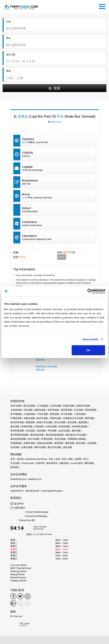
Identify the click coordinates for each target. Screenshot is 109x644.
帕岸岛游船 (42, 418)
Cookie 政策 (77, 463)
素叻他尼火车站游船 (76, 435)
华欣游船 (28, 410)
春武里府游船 (17, 422)
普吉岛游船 (60, 422)
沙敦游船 (39, 426)
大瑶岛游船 (42, 414)
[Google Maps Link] (13, 603)
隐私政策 (64, 463)
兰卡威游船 (42, 406)
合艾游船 (79, 410)
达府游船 (15, 447)
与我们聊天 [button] (18, 508)
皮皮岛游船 (64, 431)
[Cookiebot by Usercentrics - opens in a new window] (90, 291)
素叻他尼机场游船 (55, 435)
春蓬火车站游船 (45, 422)
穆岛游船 (76, 431)
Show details (90, 339)
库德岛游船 (56, 418)
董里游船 (70, 443)
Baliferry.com (35, 479)
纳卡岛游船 (34, 439)
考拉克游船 (60, 439)
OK (88, 350)
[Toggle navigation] (103, 6)
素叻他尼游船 (37, 435)
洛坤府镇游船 (17, 431)
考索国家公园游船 (77, 439)
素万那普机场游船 (19, 435)
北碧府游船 (16, 410)
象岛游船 (81, 443)
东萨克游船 (16, 406)
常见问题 (15, 463)
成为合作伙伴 (33, 491)
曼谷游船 (15, 426)
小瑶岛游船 (80, 414)
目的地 (20, 459)
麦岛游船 (68, 447)
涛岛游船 (30, 431)
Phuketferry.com (18, 479)
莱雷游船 (59, 443)
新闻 (70, 459)
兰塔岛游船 (56, 406)
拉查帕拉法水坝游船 (73, 418)
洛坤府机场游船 (80, 426)
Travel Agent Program (52, 491)
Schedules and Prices (36, 459)
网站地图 (89, 463)
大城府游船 (29, 414)
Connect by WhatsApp (29, 516)
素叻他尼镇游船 (18, 439)
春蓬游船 (30, 422)
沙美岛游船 (51, 426)
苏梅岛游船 (29, 443)
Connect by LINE (23, 520)
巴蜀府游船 (16, 418)
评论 (85, 459)
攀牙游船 (90, 418)
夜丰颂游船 (16, 414)
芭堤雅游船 (16, 443)
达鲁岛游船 (27, 447)
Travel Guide (27, 463)
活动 (64, 459)
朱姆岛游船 (27, 426)
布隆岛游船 (29, 418)
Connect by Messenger (29, 512)
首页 (13, 459)
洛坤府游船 (64, 426)
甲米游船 (52, 431)
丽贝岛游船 (29, 406)
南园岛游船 (40, 410)
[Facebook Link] (13, 596)
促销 (58, 459)
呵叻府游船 (91, 410)
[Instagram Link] (28, 596)
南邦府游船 (66, 410)
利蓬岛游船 (69, 406)
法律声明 (40, 463)
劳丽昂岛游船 (83, 406)
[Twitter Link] (20, 596)
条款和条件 (52, 463)
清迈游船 (41, 431)
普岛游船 (72, 422)
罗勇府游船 (47, 439)
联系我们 (15, 467)
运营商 (78, 459)
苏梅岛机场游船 (45, 443)
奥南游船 (54, 414)
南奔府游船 (53, 410)
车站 (51, 459)
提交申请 (17, 503)
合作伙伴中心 (17, 491)
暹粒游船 (83, 422)
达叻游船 (92, 443)
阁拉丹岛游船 (54, 447)
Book (62, 257)
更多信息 (40, 360)
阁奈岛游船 (40, 447)
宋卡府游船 (66, 414)
